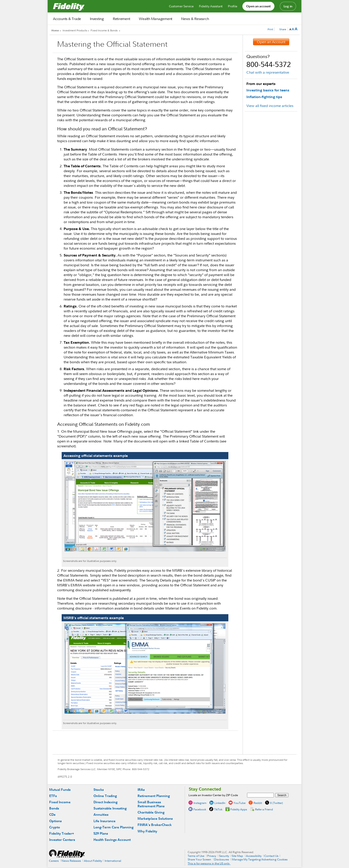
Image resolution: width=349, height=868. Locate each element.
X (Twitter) (276, 803)
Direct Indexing (106, 802)
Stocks (99, 790)
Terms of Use (196, 856)
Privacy (212, 856)
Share (283, 29)
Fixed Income (60, 802)
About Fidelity (93, 861)
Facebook (200, 809)
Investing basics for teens (268, 90)
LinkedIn (220, 803)
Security (224, 856)
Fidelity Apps (239, 809)
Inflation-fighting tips (264, 97)
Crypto (55, 827)
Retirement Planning (154, 796)
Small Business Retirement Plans (151, 804)
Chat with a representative (268, 72)
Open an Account (271, 42)
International (113, 861)
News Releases (71, 861)
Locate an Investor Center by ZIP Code (213, 795)
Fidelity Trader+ (62, 833)
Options (55, 821)
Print (270, 29)
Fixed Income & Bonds (104, 30)
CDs (52, 815)
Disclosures (222, 859)
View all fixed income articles (270, 106)
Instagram (200, 803)
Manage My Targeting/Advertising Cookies (260, 859)
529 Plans (101, 833)
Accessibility (254, 856)
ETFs (53, 796)
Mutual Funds (60, 790)
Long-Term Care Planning (114, 827)
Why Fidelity (147, 831)
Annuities (101, 815)
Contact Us (271, 856)
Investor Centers (62, 840)
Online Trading (105, 796)
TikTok (218, 809)
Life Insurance (104, 821)
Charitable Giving (151, 812)
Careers (54, 861)
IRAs (141, 790)
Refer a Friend (264, 809)
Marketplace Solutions (155, 819)
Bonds (54, 808)
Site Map (237, 856)
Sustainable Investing (110, 808)
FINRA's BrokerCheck (155, 825)
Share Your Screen (199, 859)
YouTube (239, 803)
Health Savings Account (112, 840)
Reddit (258, 803)
